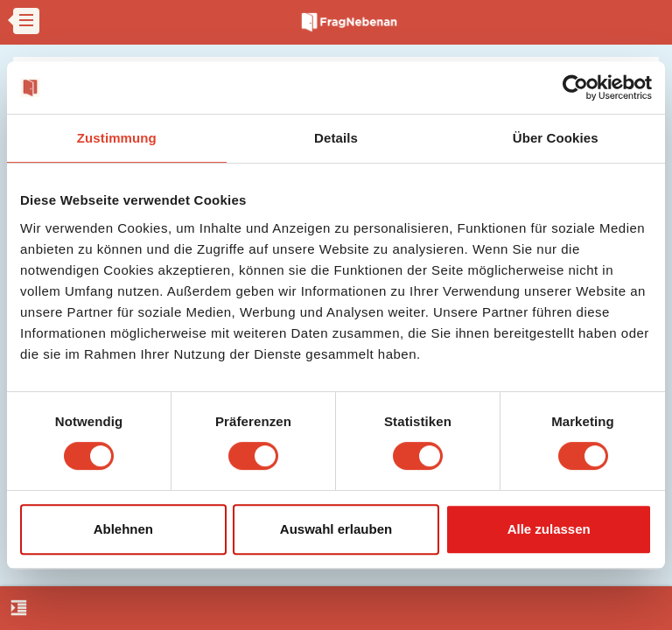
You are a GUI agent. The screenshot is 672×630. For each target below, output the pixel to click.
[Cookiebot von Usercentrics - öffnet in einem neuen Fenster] (575, 87)
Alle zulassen (549, 529)
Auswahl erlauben (336, 529)
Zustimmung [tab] (117, 138)
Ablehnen (123, 529)
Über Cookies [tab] (556, 138)
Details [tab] (336, 138)
